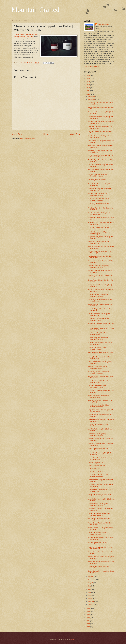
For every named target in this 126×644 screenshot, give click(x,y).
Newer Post (17, 134)
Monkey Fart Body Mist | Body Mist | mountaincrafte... (99, 358)
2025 (88, 79)
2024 (88, 82)
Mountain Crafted (35, 10)
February (91, 601)
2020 (88, 94)
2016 (88, 618)
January (91, 604)
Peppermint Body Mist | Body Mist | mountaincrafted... (99, 242)
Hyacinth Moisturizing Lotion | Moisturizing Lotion (97, 367)
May (90, 592)
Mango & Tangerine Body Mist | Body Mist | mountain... (100, 396)
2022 (88, 88)
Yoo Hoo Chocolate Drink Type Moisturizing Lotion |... (98, 175)
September (92, 580)
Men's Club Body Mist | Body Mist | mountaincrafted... (99, 382)
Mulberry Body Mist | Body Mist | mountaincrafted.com (98, 339)
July (90, 586)
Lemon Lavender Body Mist (97, 466)
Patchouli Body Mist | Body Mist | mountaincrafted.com (98, 266)
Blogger (73, 640)
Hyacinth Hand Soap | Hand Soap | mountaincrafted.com (99, 406)
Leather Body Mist (94, 469)
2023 (88, 85)
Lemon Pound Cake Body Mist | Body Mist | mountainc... (100, 459)
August (91, 583)
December (92, 97)
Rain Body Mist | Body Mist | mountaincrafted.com (97, 180)
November (92, 100)
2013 (88, 627)
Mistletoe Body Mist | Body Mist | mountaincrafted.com (98, 372)
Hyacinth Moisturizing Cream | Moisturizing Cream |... (97, 387)
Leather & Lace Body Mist (96, 472)
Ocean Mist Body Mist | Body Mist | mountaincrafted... (99, 319)
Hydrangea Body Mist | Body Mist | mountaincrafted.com (99, 567)
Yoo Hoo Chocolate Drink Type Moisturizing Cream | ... (98, 194)
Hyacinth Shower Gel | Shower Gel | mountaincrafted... (99, 348)
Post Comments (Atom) (28, 139)
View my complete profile (92, 66)
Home (46, 134)
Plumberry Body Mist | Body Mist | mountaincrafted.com (99, 199)
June (90, 589)
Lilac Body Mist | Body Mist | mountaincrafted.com (97, 435)
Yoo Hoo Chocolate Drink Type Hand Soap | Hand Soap (100, 214)
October (91, 577)
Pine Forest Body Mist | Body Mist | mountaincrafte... (99, 228)
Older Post (75, 134)
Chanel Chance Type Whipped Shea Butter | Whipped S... (99, 495)
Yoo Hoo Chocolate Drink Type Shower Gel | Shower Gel (100, 156)
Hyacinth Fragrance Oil (95, 463)
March (90, 598)
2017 (88, 615)
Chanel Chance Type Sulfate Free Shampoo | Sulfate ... (99, 514)
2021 (88, 91)
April (90, 595)
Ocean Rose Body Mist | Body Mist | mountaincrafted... (99, 315)
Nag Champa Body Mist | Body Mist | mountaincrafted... (100, 334)
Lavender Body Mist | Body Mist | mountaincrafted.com (98, 505)
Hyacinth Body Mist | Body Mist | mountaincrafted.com (98, 476)
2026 (88, 76)
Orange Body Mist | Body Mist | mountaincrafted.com (98, 295)
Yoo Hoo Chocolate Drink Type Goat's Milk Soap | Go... (100, 252)
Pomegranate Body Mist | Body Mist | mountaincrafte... (100, 190)
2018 (88, 611)
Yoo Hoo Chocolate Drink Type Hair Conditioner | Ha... (99, 233)
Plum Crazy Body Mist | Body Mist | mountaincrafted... (99, 204)
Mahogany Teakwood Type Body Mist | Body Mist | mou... (100, 401)
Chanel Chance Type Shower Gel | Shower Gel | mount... (99, 533)
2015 (88, 621)
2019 (88, 608)
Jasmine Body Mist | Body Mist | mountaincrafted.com (98, 543)
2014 (88, 624)
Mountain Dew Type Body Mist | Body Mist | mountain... (100, 343)
